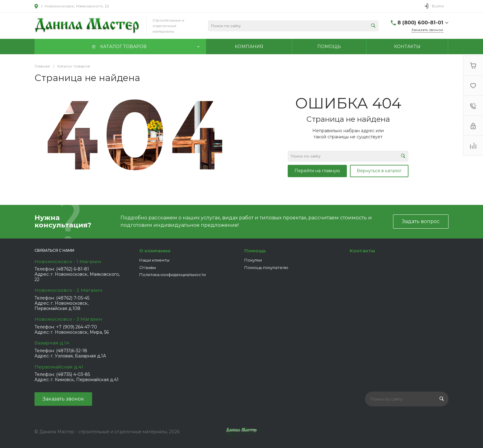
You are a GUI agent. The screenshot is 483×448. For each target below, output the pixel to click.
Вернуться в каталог (379, 171)
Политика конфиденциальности (172, 275)
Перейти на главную (317, 171)
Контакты (362, 251)
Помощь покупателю (266, 267)
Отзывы (148, 267)
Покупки (253, 260)
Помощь (255, 251)
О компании (155, 251)
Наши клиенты (154, 260)
